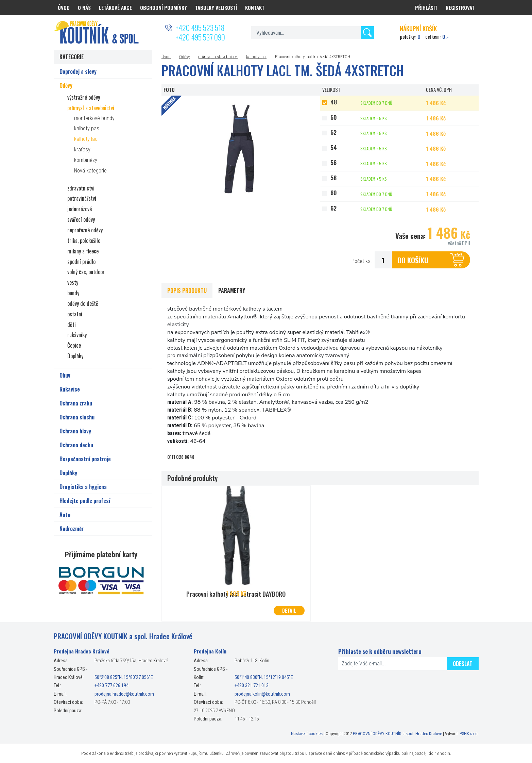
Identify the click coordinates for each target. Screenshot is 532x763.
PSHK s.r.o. (469, 733)
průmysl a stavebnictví (218, 57)
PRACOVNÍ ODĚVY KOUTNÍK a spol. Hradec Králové (397, 733)
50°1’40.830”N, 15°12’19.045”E (264, 677)
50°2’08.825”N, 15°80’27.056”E (124, 677)
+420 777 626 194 (111, 685)
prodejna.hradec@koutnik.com (124, 693)
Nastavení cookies (307, 733)
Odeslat (463, 663)
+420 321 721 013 (252, 685)
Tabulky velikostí (216, 7)
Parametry (232, 291)
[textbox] (313, 33)
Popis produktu (187, 291)
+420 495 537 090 (200, 37)
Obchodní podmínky (164, 7)
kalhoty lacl (256, 57)
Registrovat (460, 7)
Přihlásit (426, 7)
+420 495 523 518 (200, 28)
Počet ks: (362, 261)
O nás (84, 7)
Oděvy (184, 57)
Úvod (166, 57)
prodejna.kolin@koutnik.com (262, 693)
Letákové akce (115, 7)
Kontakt (255, 7)
